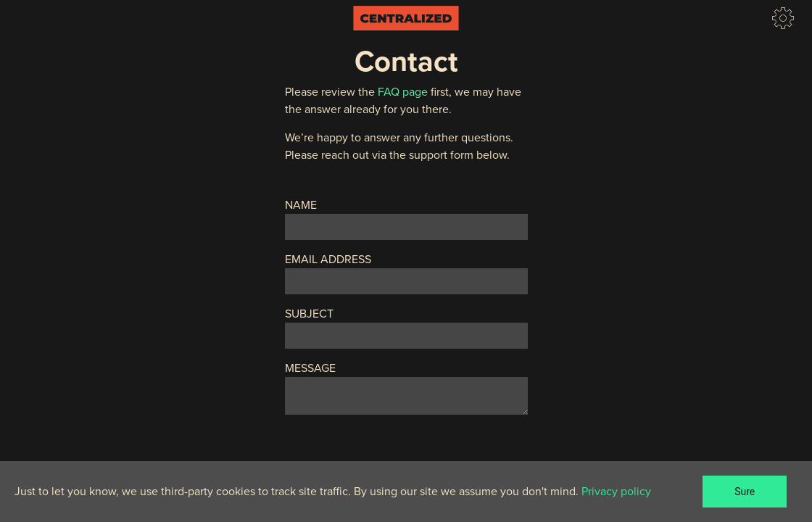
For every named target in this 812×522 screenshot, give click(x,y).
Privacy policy (616, 492)
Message (310, 368)
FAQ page (403, 92)
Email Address (328, 260)
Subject (309, 314)
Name (301, 205)
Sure (745, 492)
